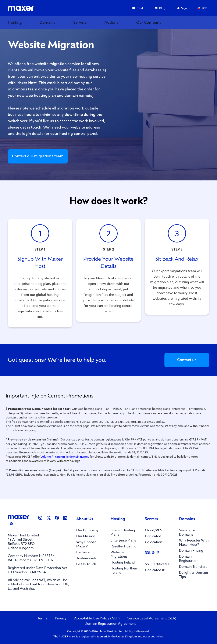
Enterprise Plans (123, 540)
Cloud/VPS (154, 530)
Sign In (184, 8)
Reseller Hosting (124, 546)
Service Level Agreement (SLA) (152, 618)
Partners (83, 552)
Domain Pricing (191, 551)
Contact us (187, 360)
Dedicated (153, 536)
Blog (160, 8)
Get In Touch (86, 564)
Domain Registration (189, 559)
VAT (42, 580)
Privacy (61, 618)
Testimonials (86, 558)
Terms (42, 618)
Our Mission (86, 536)
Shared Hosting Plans (123, 532)
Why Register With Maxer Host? (194, 543)
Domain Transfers (193, 567)
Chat (138, 8)
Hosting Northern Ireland (124, 571)
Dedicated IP (155, 570)
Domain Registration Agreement (110, 624)
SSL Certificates (157, 564)
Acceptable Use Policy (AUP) (97, 618)
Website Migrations (119, 554)
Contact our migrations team (38, 156)
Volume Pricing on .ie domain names (65, 456)
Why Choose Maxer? (86, 544)
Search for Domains (187, 532)
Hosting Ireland (123, 562)
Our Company (87, 530)
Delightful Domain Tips (193, 575)
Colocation (154, 542)
